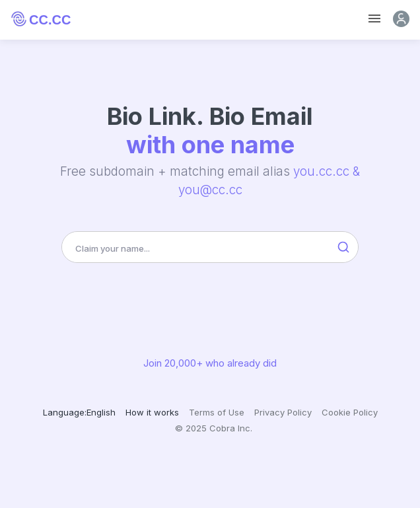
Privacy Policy (283, 412)
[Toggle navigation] (374, 19)
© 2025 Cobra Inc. (214, 428)
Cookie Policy (350, 412)
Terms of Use (217, 412)
